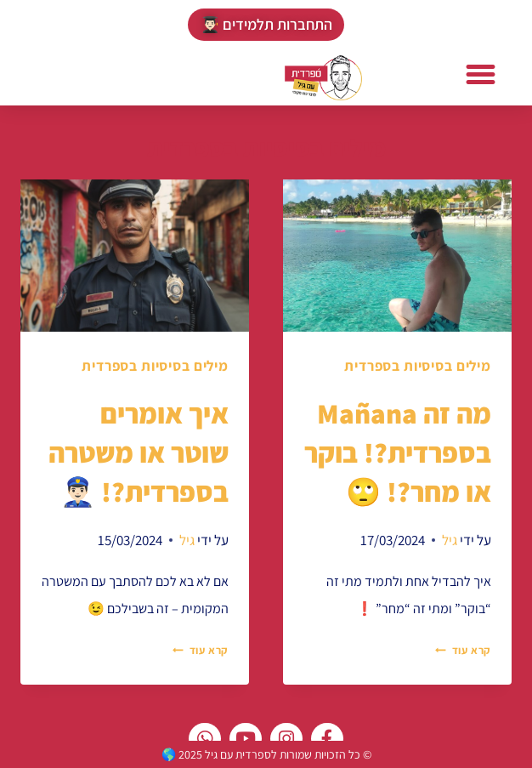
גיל (450, 540)
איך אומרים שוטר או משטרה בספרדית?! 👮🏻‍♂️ (139, 452)
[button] (481, 75)
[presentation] (397, 256)
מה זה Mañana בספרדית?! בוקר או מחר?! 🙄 (398, 452)
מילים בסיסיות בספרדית (418, 366)
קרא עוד (463, 650)
